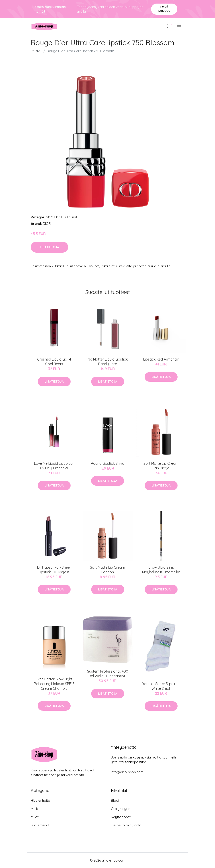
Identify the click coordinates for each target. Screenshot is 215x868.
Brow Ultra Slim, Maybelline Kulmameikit (161, 570)
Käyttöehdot (121, 817)
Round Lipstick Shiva (108, 463)
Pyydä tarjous (164, 9)
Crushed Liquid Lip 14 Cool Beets (54, 362)
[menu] (179, 25)
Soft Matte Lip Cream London (107, 570)
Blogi (115, 800)
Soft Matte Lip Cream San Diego (161, 466)
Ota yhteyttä (121, 809)
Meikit (55, 217)
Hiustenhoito (40, 800)
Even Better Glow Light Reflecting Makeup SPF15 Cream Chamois (54, 684)
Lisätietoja (49, 247)
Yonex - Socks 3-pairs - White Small (161, 686)
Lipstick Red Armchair (161, 359)
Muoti (35, 817)
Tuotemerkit (40, 825)
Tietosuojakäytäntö (126, 825)
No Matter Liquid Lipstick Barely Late (108, 362)
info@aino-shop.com (127, 772)
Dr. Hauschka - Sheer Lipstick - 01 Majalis (54, 570)
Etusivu (36, 51)
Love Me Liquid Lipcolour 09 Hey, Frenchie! (54, 466)
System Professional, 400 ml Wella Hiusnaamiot (108, 674)
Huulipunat (69, 217)
